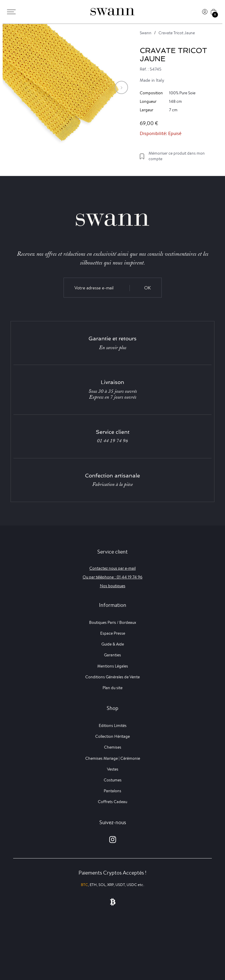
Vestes (113, 769)
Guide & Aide (113, 644)
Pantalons (112, 791)
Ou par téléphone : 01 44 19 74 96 (112, 577)
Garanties (112, 655)
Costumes (113, 780)
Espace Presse (113, 633)
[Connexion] (205, 12)
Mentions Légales (113, 666)
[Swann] (112, 12)
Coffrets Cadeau (112, 802)
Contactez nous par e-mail (112, 568)
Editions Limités (113, 725)
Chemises (113, 747)
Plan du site (112, 688)
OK (148, 288)
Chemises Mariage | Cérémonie (113, 758)
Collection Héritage (112, 736)
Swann (146, 33)
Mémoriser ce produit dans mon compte (177, 156)
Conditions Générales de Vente (112, 677)
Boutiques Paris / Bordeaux (113, 622)
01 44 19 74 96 (112, 441)
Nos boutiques (113, 586)
